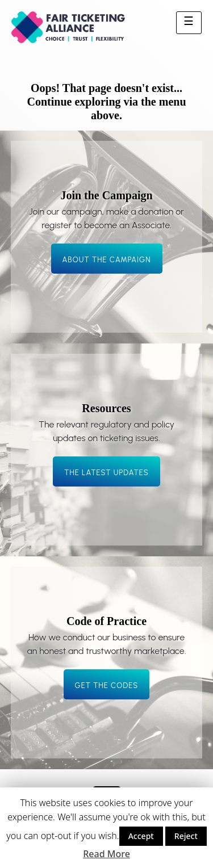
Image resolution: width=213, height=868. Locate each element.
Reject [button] (186, 836)
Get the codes (107, 685)
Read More (106, 854)
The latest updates (106, 473)
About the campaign (107, 260)
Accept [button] (141, 836)
